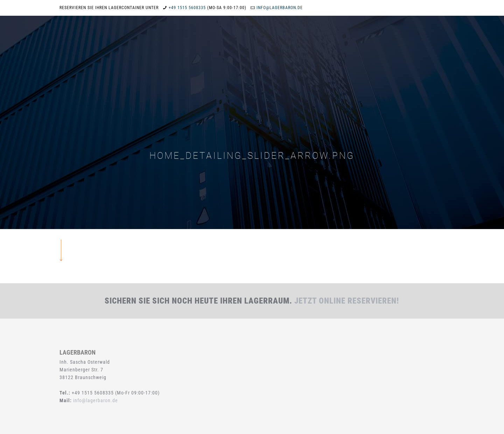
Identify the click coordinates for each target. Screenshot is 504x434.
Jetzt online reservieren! (347, 301)
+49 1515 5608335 (187, 8)
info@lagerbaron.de (280, 8)
